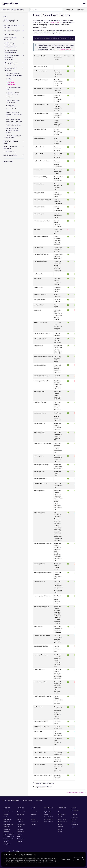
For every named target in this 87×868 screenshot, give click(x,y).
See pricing (39, 800)
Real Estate (20, 832)
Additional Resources (10, 155)
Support (33, 819)
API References (49, 819)
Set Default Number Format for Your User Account (12, 130)
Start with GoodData (11, 800)
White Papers (62, 819)
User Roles (9, 79)
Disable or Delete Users (13, 125)
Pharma (19, 834)
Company (74, 815)
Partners (74, 819)
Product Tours (62, 814)
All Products (5, 10)
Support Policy (24, 862)
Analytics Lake (8, 819)
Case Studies (62, 817)
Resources (62, 808)
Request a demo (27, 800)
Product (7, 808)
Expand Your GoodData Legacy (11, 142)
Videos (60, 824)
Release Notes (8, 161)
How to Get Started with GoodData (11, 26)
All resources (62, 812)
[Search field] (46, 10)
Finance (19, 827)
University (34, 814)
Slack (32, 817)
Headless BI (7, 827)
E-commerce (21, 824)
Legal (15, 862)
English (80, 10)
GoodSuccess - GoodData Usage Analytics (13, 137)
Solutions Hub (21, 812)
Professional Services (21, 816)
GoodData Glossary (10, 152)
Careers (74, 822)
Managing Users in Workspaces (10, 69)
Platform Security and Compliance (10, 147)
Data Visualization (9, 834)
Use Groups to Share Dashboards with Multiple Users (14, 114)
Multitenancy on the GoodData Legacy (11, 51)
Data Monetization (9, 836)
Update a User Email (12, 109)
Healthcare (20, 822)
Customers (75, 817)
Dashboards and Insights (11, 31)
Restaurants (21, 839)
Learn (33, 808)
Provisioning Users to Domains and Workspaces (14, 75)
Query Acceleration (9, 839)
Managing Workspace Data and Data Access (11, 64)
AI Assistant (7, 822)
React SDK (48, 814)
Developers (49, 808)
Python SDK (48, 812)
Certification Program (34, 823)
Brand (73, 827)
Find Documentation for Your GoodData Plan (11, 21)
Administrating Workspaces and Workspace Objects (11, 45)
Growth (70, 10)
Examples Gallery (49, 817)
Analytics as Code (9, 824)
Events (60, 829)
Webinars (61, 827)
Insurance (20, 829)
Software (20, 819)
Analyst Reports (63, 822)
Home (5, 17)
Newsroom (75, 824)
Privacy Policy (7, 862)
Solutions (21, 808)
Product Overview (9, 812)
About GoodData (76, 809)
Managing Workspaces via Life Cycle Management (12, 57)
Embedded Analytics (7, 830)
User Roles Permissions (11, 83)
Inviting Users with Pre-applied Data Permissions (14, 121)
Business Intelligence (7, 816)
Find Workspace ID (66, 50)
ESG (18, 836)
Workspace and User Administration (10, 38)
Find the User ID (11, 106)
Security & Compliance (7, 843)
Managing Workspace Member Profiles (12, 101)
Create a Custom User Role (14, 89)
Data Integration (9, 34)
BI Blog (60, 832)
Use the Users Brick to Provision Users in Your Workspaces (13, 95)
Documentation (35, 812)
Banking (19, 841)
